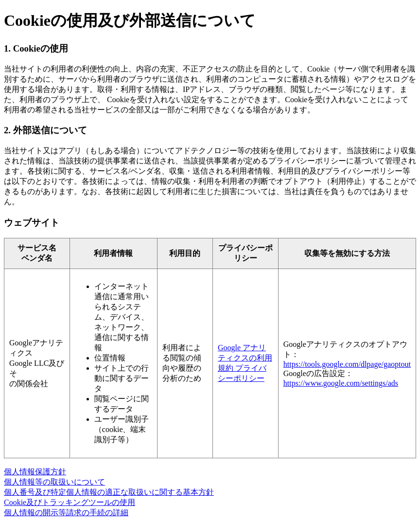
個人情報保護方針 (35, 472)
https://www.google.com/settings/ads (341, 383)
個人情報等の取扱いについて (54, 482)
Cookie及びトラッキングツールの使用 (70, 502)
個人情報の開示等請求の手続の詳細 (66, 513)
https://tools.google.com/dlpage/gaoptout (347, 364)
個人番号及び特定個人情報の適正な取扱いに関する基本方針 (109, 492)
